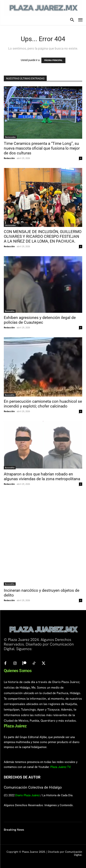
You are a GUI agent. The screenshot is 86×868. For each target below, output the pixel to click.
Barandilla (10, 311)
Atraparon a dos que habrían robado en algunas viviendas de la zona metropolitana (42, 476)
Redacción (9, 158)
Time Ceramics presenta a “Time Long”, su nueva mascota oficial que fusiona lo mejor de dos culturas (42, 148)
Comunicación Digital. (74, 853)
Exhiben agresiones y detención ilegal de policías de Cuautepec (40, 320)
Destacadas (10, 137)
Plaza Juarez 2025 (34, 852)
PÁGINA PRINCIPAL (53, 60)
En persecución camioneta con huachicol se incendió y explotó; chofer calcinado (43, 404)
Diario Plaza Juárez (27, 795)
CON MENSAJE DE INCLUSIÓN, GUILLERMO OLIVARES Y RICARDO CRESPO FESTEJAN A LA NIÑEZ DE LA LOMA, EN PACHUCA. (43, 236)
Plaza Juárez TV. (61, 767)
